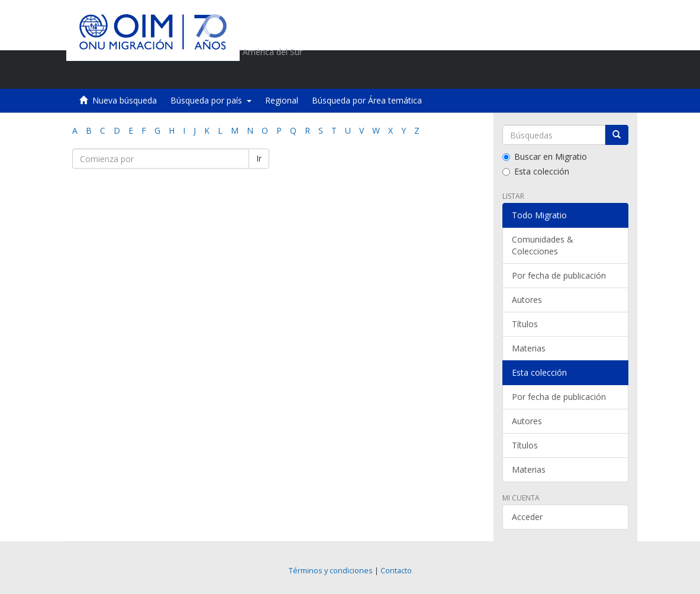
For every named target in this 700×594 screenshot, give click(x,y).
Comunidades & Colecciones (543, 245)
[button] (552, 74)
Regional (282, 100)
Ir (259, 158)
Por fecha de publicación (559, 275)
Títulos (525, 324)
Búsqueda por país (211, 100)
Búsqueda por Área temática (367, 100)
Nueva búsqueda (125, 100)
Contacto (396, 571)
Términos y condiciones (331, 571)
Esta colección (536, 171)
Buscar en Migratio (545, 156)
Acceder (527, 517)
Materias (529, 348)
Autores (527, 300)
